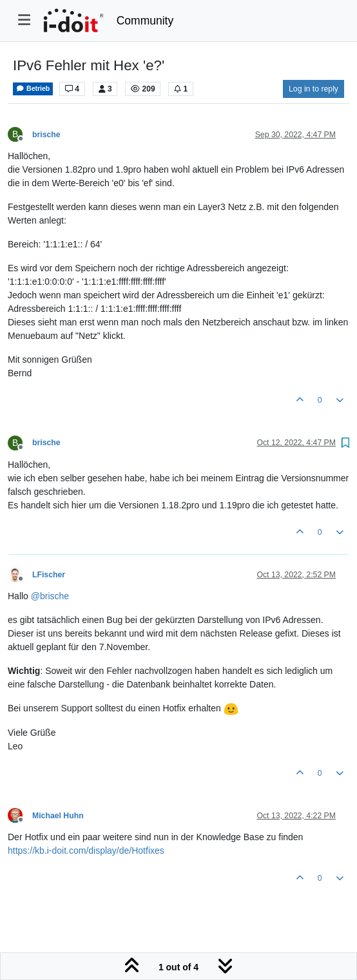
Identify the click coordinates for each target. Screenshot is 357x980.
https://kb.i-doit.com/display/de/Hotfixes (86, 850)
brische (46, 135)
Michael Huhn (58, 816)
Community (145, 21)
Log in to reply (314, 89)
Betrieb (33, 89)
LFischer (49, 575)
